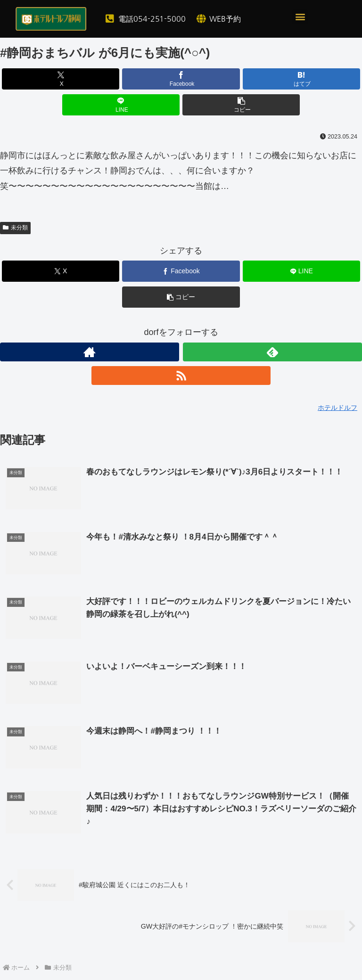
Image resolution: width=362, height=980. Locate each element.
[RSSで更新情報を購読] (181, 376)
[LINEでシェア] (121, 105)
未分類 (15, 228)
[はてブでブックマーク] (302, 79)
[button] (300, 17)
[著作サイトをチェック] (90, 352)
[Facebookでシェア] (181, 79)
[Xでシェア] (61, 79)
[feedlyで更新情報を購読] (272, 352)
